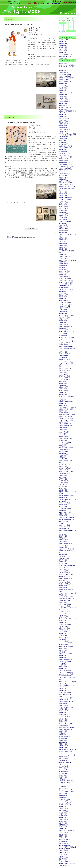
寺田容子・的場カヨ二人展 (66, 472)
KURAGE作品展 (63, 542)
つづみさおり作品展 (64, 737)
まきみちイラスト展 (64, 256)
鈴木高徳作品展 (63, 709)
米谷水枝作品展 (63, 595)
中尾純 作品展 (63, 192)
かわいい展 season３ (64, 435)
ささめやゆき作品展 (64, 474)
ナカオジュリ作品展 (64, 85)
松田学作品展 (62, 255)
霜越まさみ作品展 (63, 122)
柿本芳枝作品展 (63, 748)
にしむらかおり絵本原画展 (66, 674)
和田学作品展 (62, 142)
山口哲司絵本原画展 (64, 413)
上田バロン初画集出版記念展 (67, 496)
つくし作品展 (62, 639)
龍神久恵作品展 (63, 120)
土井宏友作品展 (63, 96)
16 (70, 27)
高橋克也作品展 (63, 547)
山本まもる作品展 (63, 470)
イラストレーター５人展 (65, 54)
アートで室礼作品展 (64, 853)
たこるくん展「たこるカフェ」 (67, 832)
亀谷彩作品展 (62, 53)
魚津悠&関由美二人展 (65, 163)
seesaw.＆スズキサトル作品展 (67, 792)
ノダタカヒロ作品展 (64, 354)
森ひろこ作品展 (63, 834)
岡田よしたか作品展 (64, 40)
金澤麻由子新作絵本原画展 (66, 402)
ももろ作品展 (62, 223)
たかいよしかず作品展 (65, 369)
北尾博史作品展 (63, 238)
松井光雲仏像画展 (63, 229)
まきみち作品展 (63, 49)
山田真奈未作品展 (63, 481)
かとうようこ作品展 (64, 378)
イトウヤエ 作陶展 (64, 431)
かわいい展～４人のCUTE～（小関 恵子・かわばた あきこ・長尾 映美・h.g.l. (66, 599)
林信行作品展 (62, 691)
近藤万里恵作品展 (63, 825)
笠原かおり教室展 (63, 626)
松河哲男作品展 (63, 245)
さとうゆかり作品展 (64, 464)
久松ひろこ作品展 (63, 718)
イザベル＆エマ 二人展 (65, 93)
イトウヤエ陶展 (63, 310)
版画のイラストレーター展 (66, 347)
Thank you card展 (63, 770)
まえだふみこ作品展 (64, 862)
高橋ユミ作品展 (63, 220)
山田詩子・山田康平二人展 (66, 575)
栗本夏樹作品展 (63, 58)
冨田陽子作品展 (63, 488)
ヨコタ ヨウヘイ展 (64, 580)
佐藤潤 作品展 (63, 514)
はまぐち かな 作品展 (65, 512)
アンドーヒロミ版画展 (65, 221)
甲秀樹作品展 (62, 807)
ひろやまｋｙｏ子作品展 (65, 654)
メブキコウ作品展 (63, 100)
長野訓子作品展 (63, 51)
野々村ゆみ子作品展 (64, 153)
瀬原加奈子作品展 (63, 177)
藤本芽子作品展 (63, 648)
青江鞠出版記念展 (63, 247)
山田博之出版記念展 (64, 527)
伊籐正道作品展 (63, 104)
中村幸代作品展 (63, 83)
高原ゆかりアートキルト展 (66, 418)
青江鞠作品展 (62, 91)
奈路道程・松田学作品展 (65, 198)
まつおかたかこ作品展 (65, 661)
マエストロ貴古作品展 (65, 82)
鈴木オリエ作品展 (63, 637)
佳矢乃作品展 (62, 404)
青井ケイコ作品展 (63, 843)
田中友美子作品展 (63, 772)
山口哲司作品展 (63, 89)
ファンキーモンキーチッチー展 (67, 593)
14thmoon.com (10, 238)
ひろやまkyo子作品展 (64, 306)
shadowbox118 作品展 (64, 845)
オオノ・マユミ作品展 (65, 424)
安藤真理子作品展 (63, 131)
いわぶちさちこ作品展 (65, 76)
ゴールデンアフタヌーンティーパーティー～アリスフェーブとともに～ (67, 751)
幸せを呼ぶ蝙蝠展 (63, 451)
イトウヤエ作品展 (63, 483)
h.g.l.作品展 (62, 652)
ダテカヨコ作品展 (63, 87)
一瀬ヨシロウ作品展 (64, 577)
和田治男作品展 (63, 218)
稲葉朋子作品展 (63, 602)
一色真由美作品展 (63, 72)
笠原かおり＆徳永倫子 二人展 (67, 499)
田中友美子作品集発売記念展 (67, 315)
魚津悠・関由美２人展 (65, 56)
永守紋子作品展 (63, 667)
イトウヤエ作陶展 (63, 374)
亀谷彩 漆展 (62, 140)
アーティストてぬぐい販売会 (67, 707)
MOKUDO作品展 (63, 766)
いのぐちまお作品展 (64, 80)
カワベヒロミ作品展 (64, 573)
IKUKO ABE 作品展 (64, 558)
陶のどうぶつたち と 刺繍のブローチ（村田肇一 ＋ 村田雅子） (67, 67)
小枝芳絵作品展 (63, 796)
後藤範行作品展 (63, 94)
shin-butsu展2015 (63, 742)
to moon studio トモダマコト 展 (67, 755)
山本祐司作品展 (63, 740)
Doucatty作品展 (63, 105)
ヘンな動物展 (62, 665)
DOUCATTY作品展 (64, 286)
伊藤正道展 (62, 856)
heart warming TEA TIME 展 (66, 280)
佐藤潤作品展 (62, 45)
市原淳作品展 (62, 71)
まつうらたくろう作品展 (65, 304)
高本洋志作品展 (63, 128)
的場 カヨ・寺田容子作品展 (66, 183)
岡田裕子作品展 (63, 560)
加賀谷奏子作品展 (63, 726)
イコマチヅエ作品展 (64, 356)
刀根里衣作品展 (63, 775)
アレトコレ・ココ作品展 (65, 157)
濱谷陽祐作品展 (63, 47)
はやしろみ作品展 (63, 759)
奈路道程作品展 (63, 63)
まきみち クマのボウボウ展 (66, 549)
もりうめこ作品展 (63, 422)
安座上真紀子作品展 (64, 102)
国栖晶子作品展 (63, 777)
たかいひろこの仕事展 (65, 670)
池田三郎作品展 (63, 98)
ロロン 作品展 (63, 507)
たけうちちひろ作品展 (65, 74)
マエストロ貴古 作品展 (65, 284)
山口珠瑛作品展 (63, 486)
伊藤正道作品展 (63, 232)
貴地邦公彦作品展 (63, 858)
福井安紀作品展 (63, 757)
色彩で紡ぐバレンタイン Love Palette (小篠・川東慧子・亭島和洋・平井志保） (67, 135)
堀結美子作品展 (63, 266)
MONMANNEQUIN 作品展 (66, 727)
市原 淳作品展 (62, 382)
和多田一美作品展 (63, 433)
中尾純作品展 (62, 42)
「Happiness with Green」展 (66, 341)
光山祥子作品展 (63, 635)
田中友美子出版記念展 (65, 107)
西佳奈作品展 (62, 453)
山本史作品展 (62, 735)
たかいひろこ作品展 (64, 370)
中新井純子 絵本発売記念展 (67, 78)
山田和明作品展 (63, 479)
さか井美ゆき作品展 (64, 155)
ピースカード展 (63, 827)
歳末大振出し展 (63, 497)
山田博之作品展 (63, 588)
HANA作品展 (62, 689)
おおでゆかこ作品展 (64, 359)
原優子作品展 (62, 818)
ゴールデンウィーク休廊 (65, 724)
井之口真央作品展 (63, 455)
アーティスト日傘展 (64, 716)
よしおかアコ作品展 (64, 525)
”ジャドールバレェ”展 (65, 361)
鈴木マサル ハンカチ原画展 (66, 830)
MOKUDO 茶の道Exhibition (66, 676)
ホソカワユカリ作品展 (65, 805)
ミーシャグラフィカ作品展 (66, 290)
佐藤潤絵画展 (62, 323)
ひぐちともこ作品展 (64, 308)
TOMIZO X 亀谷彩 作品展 (66, 282)
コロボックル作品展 (64, 271)
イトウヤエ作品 (63, 613)
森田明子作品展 (63, 722)
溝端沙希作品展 (63, 43)
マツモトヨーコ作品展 (65, 692)
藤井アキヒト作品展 (64, 628)
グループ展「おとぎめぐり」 (67, 448)
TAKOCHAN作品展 (64, 118)
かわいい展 (62, 523)
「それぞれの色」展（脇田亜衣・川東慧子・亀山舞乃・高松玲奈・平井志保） (67, 520)
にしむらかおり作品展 (65, 199)
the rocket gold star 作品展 (65, 326)
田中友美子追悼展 (63, 645)
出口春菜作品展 (63, 738)
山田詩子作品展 (63, 823)
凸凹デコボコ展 (63, 854)
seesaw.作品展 (62, 663)
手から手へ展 (62, 838)
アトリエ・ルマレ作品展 (65, 698)
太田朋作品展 (62, 786)
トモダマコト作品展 (64, 129)
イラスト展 (62, 242)
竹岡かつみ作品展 (63, 203)
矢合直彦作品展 (63, 205)
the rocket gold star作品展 (65, 543)
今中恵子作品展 (63, 814)
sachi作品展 (62, 267)
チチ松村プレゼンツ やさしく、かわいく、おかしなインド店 (67, 783)
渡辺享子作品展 (63, 836)
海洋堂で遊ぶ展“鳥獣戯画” (66, 646)
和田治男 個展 (63, 459)
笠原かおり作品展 (63, 209)
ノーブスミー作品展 (64, 606)
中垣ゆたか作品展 (63, 288)
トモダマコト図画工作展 (65, 439)
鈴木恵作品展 (62, 656)
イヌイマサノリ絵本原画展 (66, 672)
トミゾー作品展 (63, 358)
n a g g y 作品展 (63, 485)
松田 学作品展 (62, 477)
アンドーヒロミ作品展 (65, 584)
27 (62, 31)
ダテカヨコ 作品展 (64, 503)
